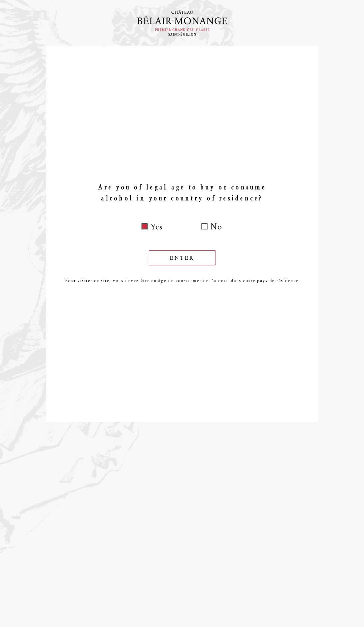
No (216, 227)
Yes (157, 227)
